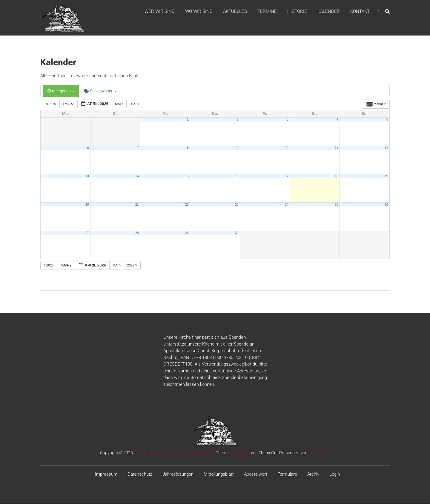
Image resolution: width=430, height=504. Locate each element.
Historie (297, 12)
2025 (52, 104)
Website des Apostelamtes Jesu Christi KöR (174, 453)
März (69, 104)
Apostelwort (256, 475)
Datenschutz (140, 475)
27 (87, 233)
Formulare (287, 475)
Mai (119, 104)
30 (237, 233)
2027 (135, 104)
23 (237, 205)
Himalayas (240, 453)
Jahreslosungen (178, 475)
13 (87, 176)
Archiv (313, 475)
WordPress (319, 453)
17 (287, 176)
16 (237, 176)
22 (187, 205)
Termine (267, 12)
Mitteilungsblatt (219, 475)
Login (335, 475)
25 (337, 205)
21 (137, 205)
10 (287, 148)
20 (87, 205)
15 (187, 176)
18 (337, 176)
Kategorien (61, 91)
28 (137, 233)
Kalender (329, 12)
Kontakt (360, 12)
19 (386, 176)
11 (337, 148)
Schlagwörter (100, 91)
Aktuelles (235, 12)
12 (386, 148)
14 (137, 176)
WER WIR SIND (160, 12)
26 (386, 205)
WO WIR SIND (199, 12)
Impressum (106, 475)
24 (287, 205)
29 (187, 233)
